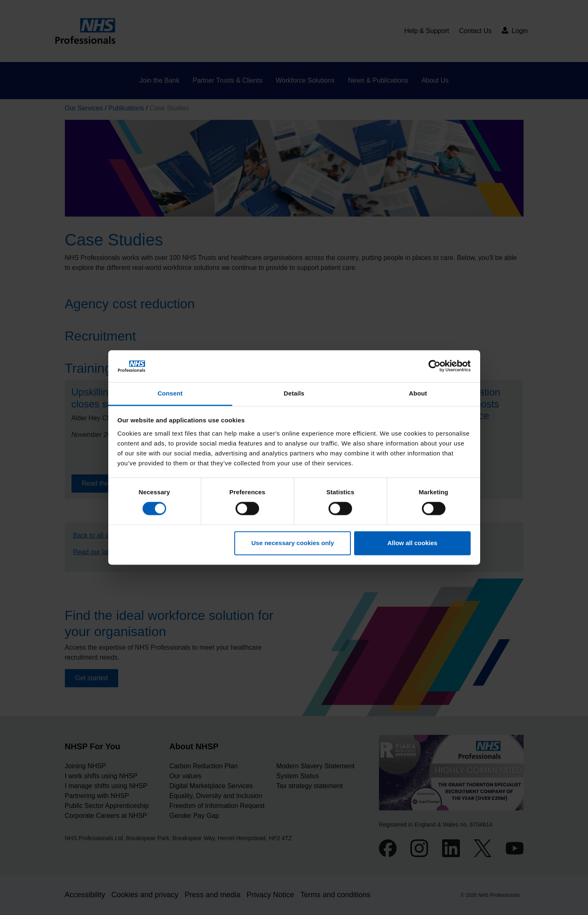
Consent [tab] (170, 393)
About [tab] (418, 393)
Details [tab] (294, 393)
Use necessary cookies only (293, 543)
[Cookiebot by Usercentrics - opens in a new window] (434, 366)
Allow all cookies (412, 543)
